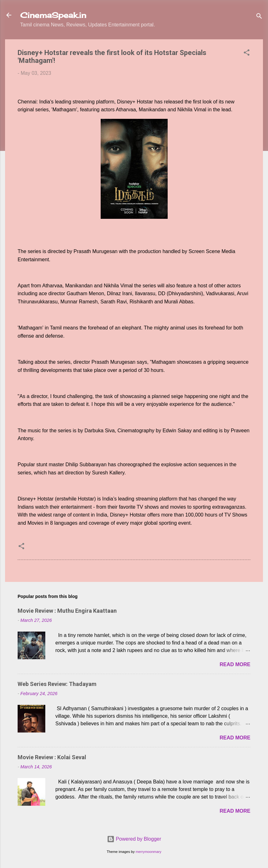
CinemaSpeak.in (53, 15)
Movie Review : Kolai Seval (52, 757)
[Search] (259, 17)
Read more (235, 664)
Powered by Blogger (134, 839)
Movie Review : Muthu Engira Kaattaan (67, 611)
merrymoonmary (148, 852)
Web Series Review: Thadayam (57, 684)
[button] (247, 54)
